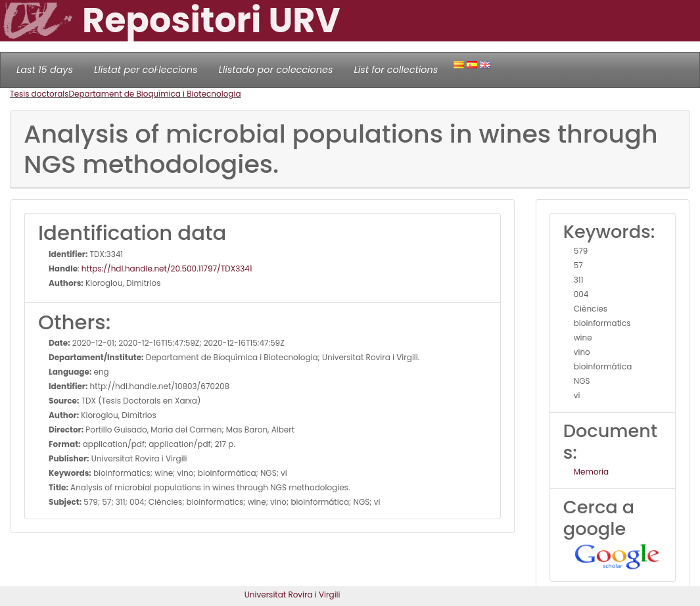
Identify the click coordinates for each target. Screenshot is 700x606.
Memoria (591, 472)
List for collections (396, 70)
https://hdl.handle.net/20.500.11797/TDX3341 (167, 268)
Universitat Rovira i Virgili (292, 594)
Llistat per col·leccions (146, 70)
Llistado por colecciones (276, 70)
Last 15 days (45, 70)
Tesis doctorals (39, 94)
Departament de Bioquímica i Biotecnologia (155, 94)
